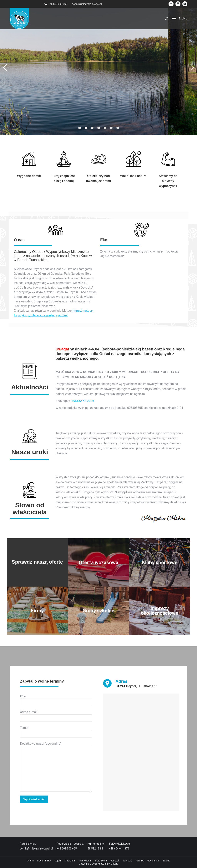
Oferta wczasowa (98, 562)
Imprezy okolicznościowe (160, 611)
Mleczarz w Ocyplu (108, 864)
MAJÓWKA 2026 (83, 401)
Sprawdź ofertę (98, 95)
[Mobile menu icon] (180, 19)
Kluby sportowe (160, 563)
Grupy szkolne (98, 611)
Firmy (37, 611)
